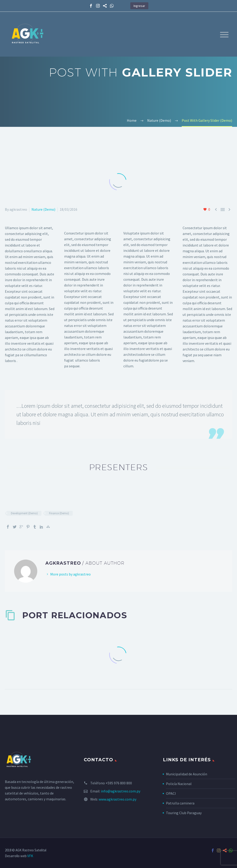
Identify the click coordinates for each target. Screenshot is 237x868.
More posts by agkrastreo (70, 574)
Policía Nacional (179, 784)
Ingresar (139, 6)
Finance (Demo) (59, 513)
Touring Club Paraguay (184, 813)
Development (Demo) (24, 513)
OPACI (171, 793)
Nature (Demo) (43, 209)
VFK (30, 856)
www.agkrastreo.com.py (117, 799)
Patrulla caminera (180, 803)
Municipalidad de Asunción (187, 774)
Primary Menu (224, 35)
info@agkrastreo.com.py (121, 791)
